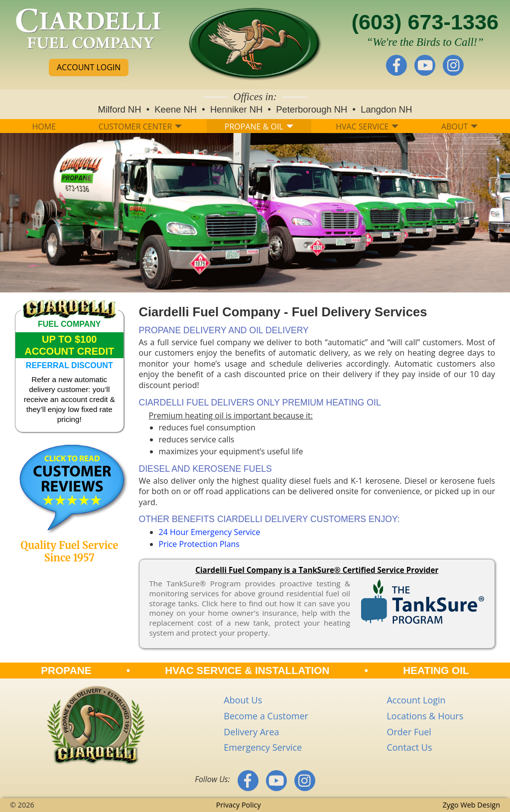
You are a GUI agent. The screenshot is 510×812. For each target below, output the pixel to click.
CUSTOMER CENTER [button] (140, 127)
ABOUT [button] (459, 127)
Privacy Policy (239, 805)
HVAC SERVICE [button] (367, 127)
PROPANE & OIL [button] (259, 127)
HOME (44, 127)
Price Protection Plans (199, 544)
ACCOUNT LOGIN (89, 67)
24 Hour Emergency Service (210, 532)
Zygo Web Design (471, 805)
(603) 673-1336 (425, 22)
